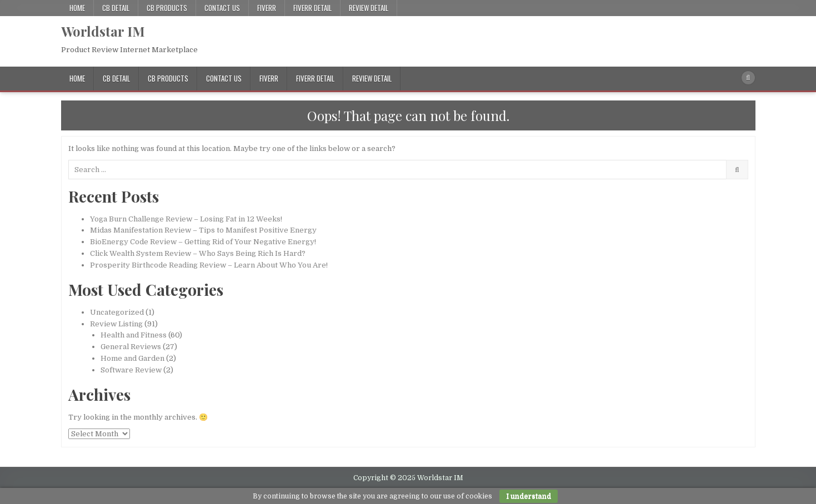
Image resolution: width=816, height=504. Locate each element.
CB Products (167, 8)
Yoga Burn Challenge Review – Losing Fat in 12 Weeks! (186, 219)
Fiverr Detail (312, 8)
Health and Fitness (134, 335)
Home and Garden (132, 358)
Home (77, 8)
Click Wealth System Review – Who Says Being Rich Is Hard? (198, 253)
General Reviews (131, 347)
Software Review (131, 370)
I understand (529, 496)
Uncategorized (117, 312)
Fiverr (267, 8)
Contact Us (222, 8)
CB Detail (116, 8)
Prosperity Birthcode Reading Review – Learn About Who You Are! (209, 265)
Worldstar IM (103, 31)
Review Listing (116, 324)
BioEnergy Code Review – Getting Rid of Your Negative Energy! (203, 242)
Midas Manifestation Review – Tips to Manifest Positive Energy (203, 230)
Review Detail (369, 8)
